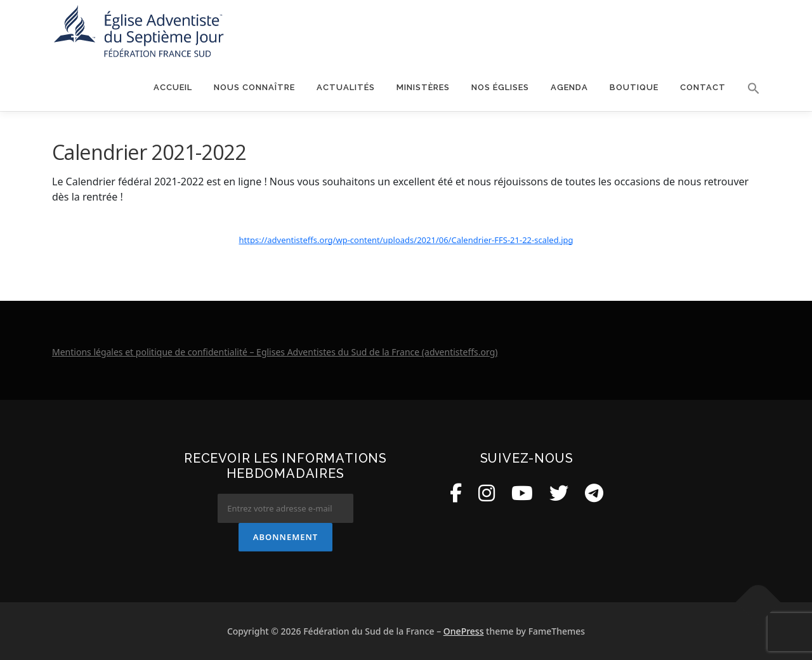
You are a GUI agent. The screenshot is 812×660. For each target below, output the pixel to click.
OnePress (464, 631)
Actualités (346, 87)
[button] (748, 88)
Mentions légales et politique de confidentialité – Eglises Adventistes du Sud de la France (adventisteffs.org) (275, 352)
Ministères (423, 87)
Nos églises (500, 87)
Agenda (569, 87)
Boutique (634, 87)
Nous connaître (254, 87)
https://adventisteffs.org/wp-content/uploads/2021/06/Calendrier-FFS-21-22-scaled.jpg (406, 240)
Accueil (173, 87)
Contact (703, 87)
